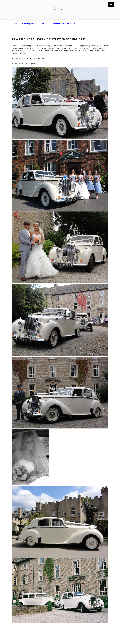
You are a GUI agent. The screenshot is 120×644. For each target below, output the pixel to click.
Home (15, 24)
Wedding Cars (29, 24)
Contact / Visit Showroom (64, 24)
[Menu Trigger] (111, 5)
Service (44, 24)
